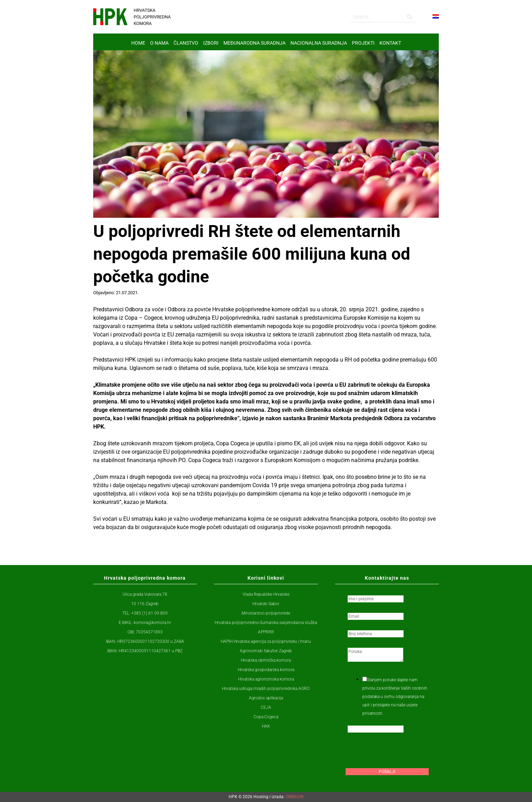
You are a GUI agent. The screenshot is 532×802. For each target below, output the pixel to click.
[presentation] (399, 752)
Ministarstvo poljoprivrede (266, 613)
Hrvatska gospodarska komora (266, 670)
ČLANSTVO (186, 43)
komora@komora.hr (152, 623)
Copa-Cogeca (266, 717)
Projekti (363, 43)
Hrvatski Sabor (266, 604)
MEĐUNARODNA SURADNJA (254, 43)
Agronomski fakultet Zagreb (266, 651)
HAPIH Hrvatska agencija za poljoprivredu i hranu (266, 641)
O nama (159, 43)
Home (138, 43)
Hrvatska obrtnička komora (266, 660)
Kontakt (390, 43)
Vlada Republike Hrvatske (266, 594)
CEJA (266, 707)
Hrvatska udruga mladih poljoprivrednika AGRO (266, 689)
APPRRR (266, 632)
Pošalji (387, 772)
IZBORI (211, 43)
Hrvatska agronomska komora (266, 679)
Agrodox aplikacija (266, 698)
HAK (266, 726)
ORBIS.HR (294, 797)
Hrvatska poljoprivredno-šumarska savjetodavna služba (266, 623)
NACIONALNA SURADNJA (319, 43)
